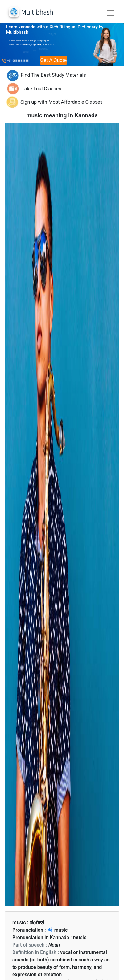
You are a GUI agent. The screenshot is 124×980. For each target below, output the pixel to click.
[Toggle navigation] (111, 13)
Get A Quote (54, 60)
